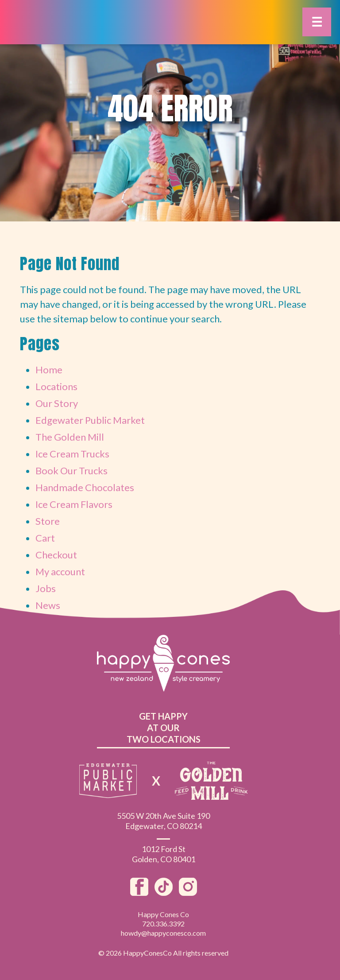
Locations (56, 386)
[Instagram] (188, 892)
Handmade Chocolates (85, 487)
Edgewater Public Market (90, 420)
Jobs (46, 588)
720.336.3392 (163, 924)
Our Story (57, 403)
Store (48, 521)
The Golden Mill (70, 437)
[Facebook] (140, 892)
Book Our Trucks (71, 471)
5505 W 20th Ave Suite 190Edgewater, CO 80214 (163, 821)
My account (60, 571)
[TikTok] (164, 892)
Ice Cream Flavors (74, 504)
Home (49, 370)
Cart (45, 538)
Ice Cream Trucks (72, 454)
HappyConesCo (147, 953)
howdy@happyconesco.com (163, 933)
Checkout (56, 555)
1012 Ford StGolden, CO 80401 (164, 854)
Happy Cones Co (163, 914)
